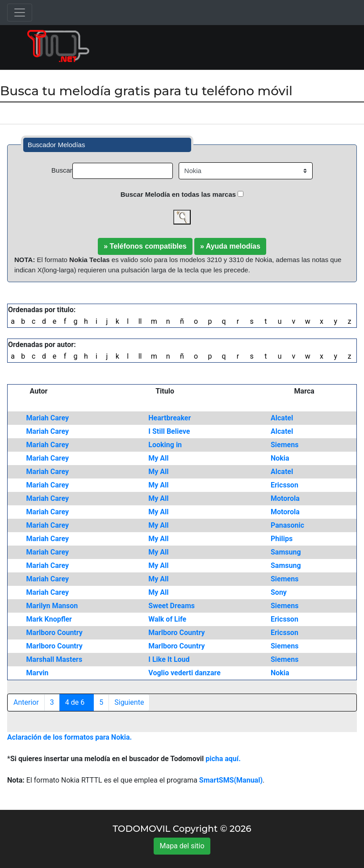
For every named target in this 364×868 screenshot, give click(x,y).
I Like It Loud (169, 659)
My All (158, 458)
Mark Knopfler (49, 619)
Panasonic (287, 525)
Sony (279, 592)
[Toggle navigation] (20, 13)
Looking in (165, 445)
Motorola (285, 498)
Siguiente (129, 702)
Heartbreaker (169, 418)
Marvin (38, 673)
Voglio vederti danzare (184, 673)
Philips (282, 539)
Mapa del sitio (182, 846)
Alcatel (282, 418)
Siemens (285, 445)
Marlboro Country (54, 633)
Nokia (280, 458)
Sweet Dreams (172, 606)
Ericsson (285, 485)
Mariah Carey (48, 418)
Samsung (286, 552)
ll (140, 321)
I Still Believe (169, 431)
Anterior (26, 702)
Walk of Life (167, 619)
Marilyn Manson (52, 606)
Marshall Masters (54, 659)
